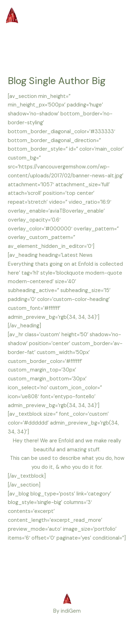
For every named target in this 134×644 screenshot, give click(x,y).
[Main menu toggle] (119, 24)
